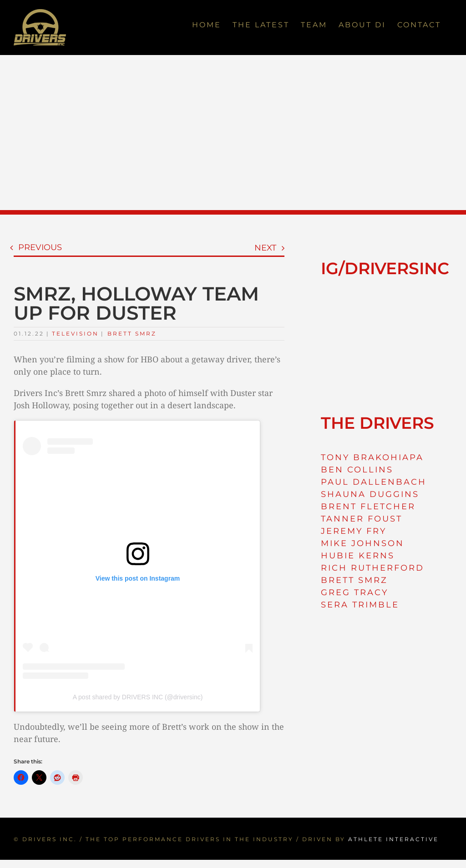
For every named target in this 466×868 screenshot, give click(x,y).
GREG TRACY (355, 592)
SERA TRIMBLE (360, 605)
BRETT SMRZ (354, 580)
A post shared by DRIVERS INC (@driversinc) (138, 697)
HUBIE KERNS (358, 556)
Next (265, 248)
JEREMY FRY (354, 531)
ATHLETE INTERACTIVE (393, 839)
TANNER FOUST (362, 519)
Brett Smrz (132, 334)
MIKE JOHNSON (362, 543)
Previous (40, 247)
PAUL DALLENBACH (374, 482)
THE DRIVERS (377, 423)
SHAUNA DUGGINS (370, 494)
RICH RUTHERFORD (372, 568)
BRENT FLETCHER (368, 507)
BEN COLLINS (357, 470)
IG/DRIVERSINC (385, 268)
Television (75, 334)
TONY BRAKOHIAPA (372, 457)
